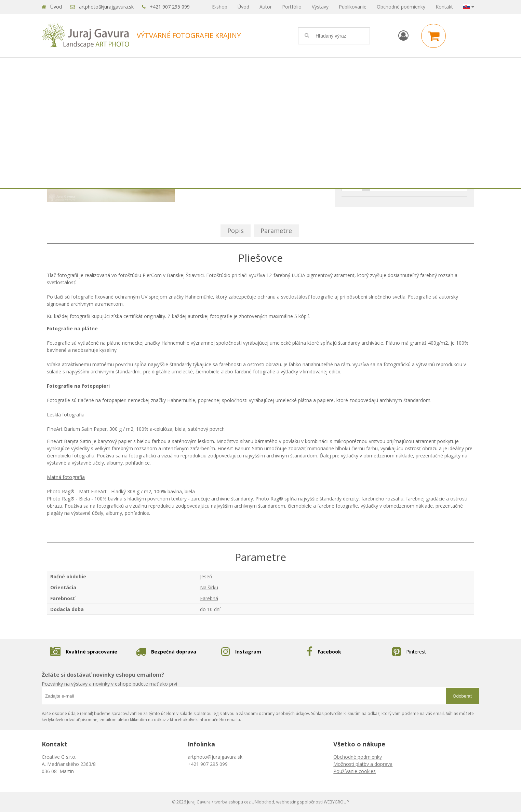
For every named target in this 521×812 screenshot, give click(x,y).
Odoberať (462, 696)
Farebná (209, 598)
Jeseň (206, 576)
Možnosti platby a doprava (363, 764)
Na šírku (209, 587)
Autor (266, 7)
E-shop (220, 7)
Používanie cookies (355, 771)
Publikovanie (353, 7)
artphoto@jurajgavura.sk (106, 7)
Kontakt (444, 7)
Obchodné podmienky (401, 7)
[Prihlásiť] (403, 35)
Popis (236, 231)
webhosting (288, 802)
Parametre (276, 231)
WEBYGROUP (336, 802)
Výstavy (320, 7)
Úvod (56, 7)
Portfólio (292, 7)
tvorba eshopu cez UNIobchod (244, 802)
